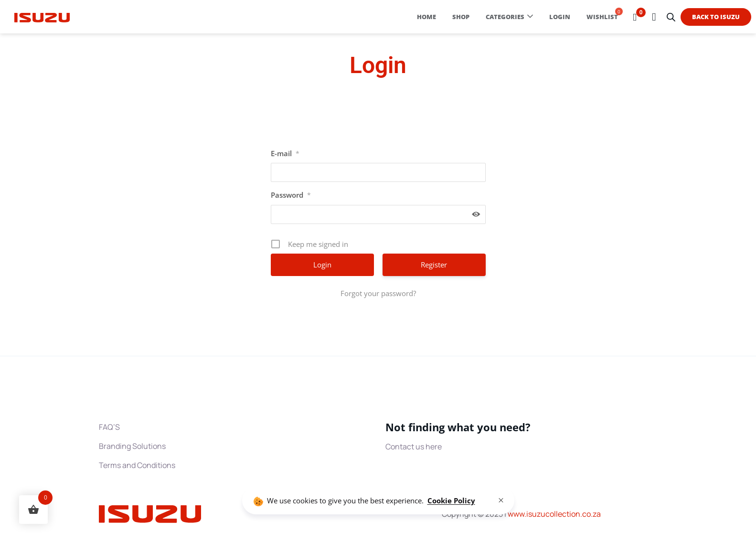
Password (291, 195)
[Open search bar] (671, 17)
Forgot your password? (378, 293)
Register (434, 265)
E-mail (285, 153)
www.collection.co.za (554, 514)
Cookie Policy (451, 500)
